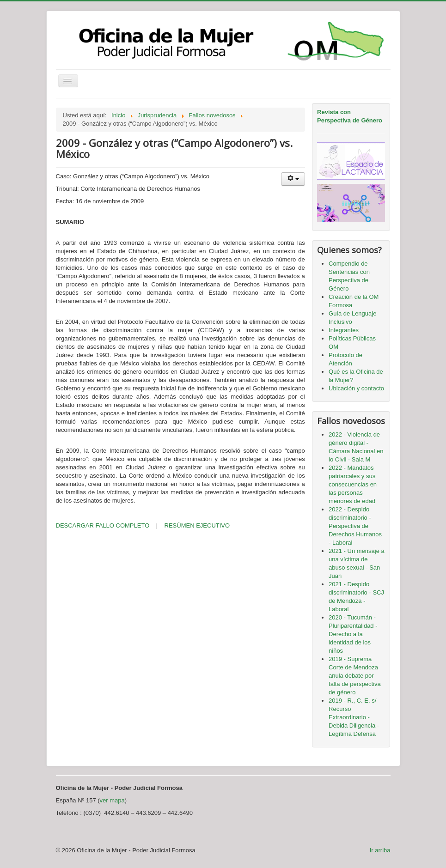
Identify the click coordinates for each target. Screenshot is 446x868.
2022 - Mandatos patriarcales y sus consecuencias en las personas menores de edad (353, 484)
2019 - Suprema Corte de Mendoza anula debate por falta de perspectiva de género (355, 676)
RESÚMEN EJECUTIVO (197, 525)
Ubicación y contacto (356, 388)
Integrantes (344, 330)
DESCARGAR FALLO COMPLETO (103, 525)
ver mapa (112, 800)
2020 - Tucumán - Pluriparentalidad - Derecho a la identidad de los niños (353, 634)
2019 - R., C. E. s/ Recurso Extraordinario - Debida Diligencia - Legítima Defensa (354, 717)
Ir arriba (380, 850)
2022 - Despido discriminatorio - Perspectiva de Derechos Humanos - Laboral (355, 526)
